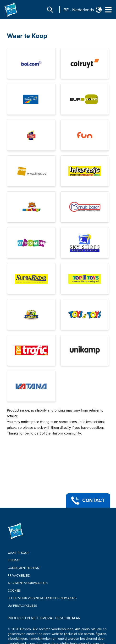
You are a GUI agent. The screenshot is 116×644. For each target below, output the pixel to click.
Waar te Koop (19, 553)
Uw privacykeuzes (22, 606)
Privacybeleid (19, 576)
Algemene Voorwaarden (28, 583)
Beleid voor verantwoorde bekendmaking (42, 598)
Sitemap (14, 560)
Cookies (14, 591)
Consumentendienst (24, 568)
